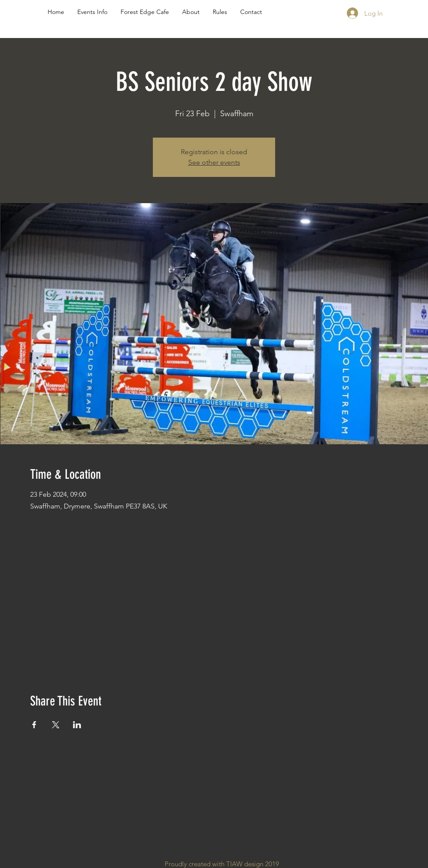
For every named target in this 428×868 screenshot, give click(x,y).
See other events (214, 162)
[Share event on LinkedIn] (77, 725)
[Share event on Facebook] (34, 725)
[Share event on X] (56, 725)
